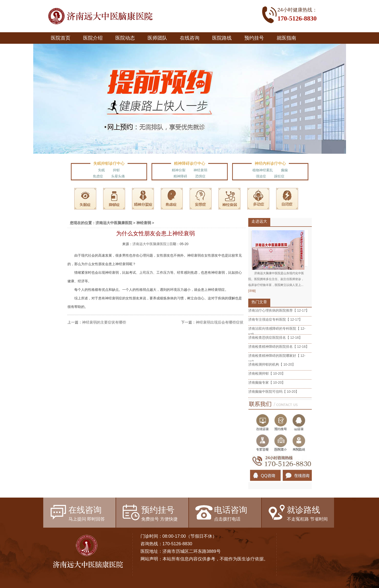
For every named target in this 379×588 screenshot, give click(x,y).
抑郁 (116, 170)
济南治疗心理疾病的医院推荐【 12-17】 (279, 310)
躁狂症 (279, 176)
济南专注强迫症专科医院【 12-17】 (275, 319)
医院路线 (222, 38)
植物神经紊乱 (263, 170)
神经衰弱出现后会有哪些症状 (220, 322)
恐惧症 (200, 176)
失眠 (101, 170)
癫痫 (284, 170)
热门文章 (259, 302)
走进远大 (259, 221)
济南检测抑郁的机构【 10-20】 (272, 364)
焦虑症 (98, 176)
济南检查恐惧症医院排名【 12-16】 (275, 338)
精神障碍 (180, 176)
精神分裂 (179, 170)
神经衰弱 (200, 170)
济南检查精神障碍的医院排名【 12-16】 (279, 347)
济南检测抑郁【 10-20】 (267, 373)
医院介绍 (93, 38)
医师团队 (157, 38)
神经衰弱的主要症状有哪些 (104, 322)
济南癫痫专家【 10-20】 (267, 382)
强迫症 (261, 176)
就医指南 (286, 38)
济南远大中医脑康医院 (114, 223)
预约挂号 (254, 38)
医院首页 (61, 38)
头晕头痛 (118, 176)
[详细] (252, 291)
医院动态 (125, 38)
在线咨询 (190, 38)
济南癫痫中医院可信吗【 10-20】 (274, 392)
